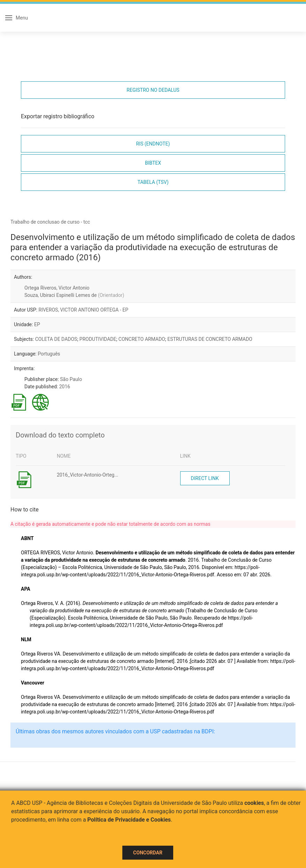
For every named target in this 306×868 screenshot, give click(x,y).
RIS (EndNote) (153, 144)
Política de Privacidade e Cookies (129, 820)
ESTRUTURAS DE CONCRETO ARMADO (210, 339)
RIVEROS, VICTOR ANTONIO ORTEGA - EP (84, 310)
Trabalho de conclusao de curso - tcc (50, 222)
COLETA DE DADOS (56, 339)
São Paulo (71, 379)
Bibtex (153, 163)
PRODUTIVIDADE (98, 339)
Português (49, 354)
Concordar (148, 853)
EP (37, 324)
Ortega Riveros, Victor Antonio (57, 288)
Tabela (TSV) (153, 182)
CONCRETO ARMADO (142, 339)
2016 (65, 387)
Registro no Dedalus (153, 90)
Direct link (205, 478)
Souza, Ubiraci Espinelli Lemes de (74, 295)
